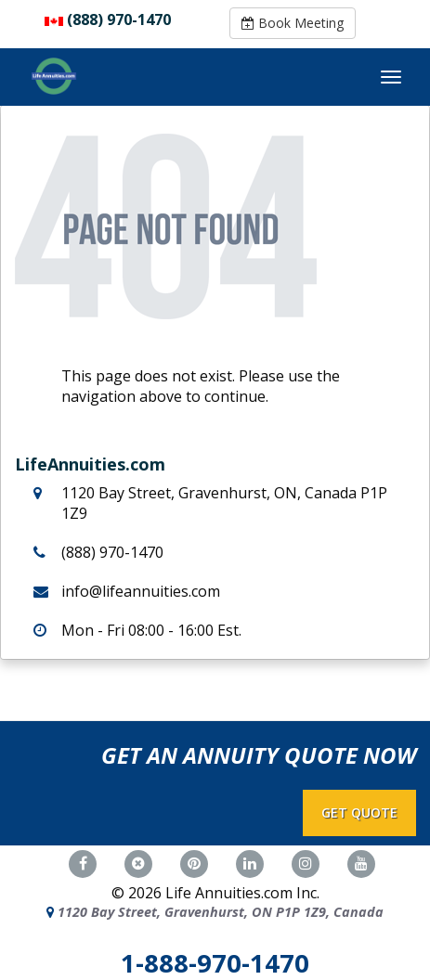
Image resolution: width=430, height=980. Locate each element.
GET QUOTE (359, 812)
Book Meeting (293, 23)
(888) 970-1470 (119, 19)
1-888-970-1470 (215, 963)
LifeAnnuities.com (90, 464)
